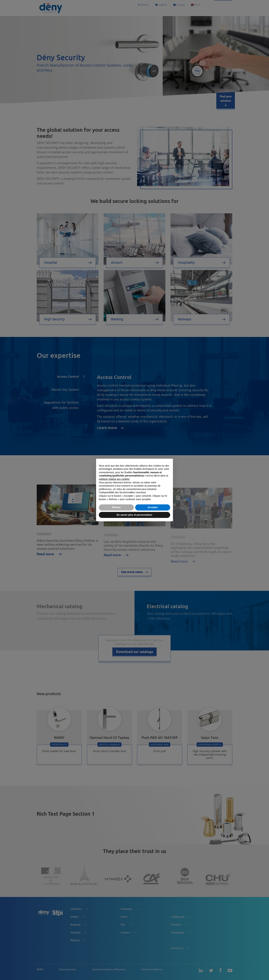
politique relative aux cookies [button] (114, 479)
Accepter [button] (153, 507)
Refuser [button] (116, 507)
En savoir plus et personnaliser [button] (134, 515)
